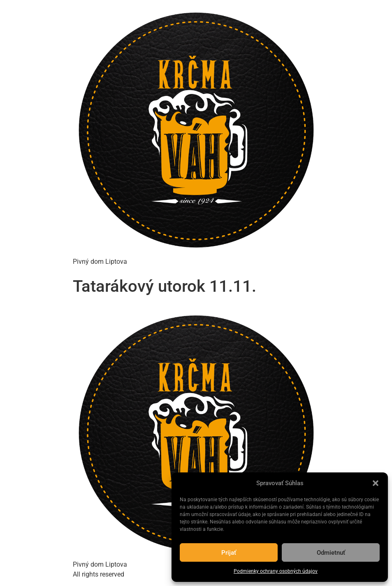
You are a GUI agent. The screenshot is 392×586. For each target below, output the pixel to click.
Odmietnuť (331, 553)
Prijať (229, 553)
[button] (376, 483)
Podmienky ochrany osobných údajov (276, 571)
